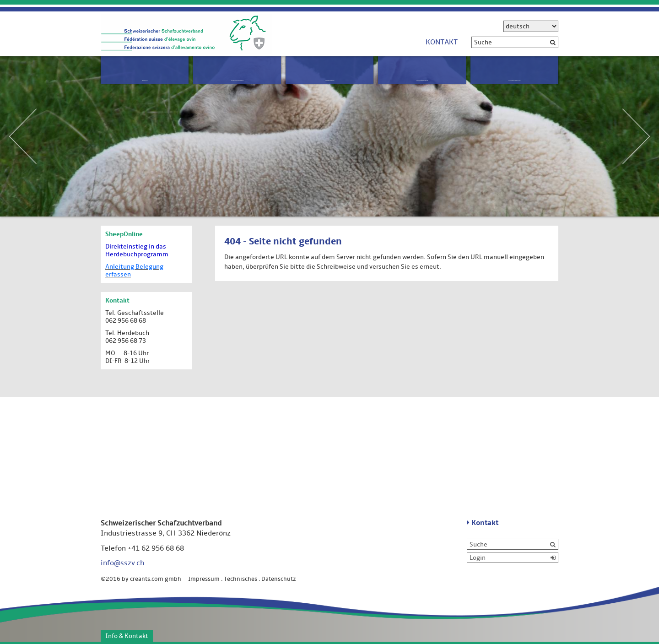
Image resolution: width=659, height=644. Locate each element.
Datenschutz (279, 579)
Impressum (204, 579)
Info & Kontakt (127, 636)
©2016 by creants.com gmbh (144, 579)
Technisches (240, 579)
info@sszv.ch (122, 563)
